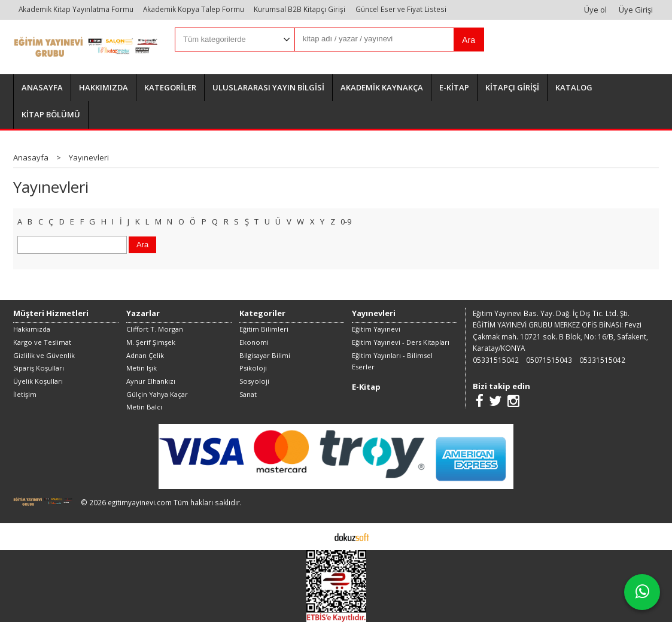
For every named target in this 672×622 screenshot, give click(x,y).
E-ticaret (317, 536)
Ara (469, 40)
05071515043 (549, 360)
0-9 (346, 222)
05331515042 (496, 360)
